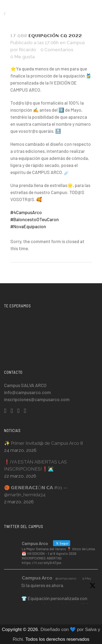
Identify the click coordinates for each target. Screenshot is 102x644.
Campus (76, 43)
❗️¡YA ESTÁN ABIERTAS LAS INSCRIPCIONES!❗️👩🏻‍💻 (35, 465)
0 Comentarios (57, 50)
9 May (87, 578)
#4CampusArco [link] (26, 212)
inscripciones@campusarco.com (37, 399)
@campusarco (66, 578)
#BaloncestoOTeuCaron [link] (35, 219)
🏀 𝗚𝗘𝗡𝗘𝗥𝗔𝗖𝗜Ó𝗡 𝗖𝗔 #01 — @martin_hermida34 (36, 491)
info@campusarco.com (27, 392)
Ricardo (28, 50)
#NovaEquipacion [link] (28, 226)
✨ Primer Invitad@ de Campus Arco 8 (44, 443)
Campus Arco (37, 578)
